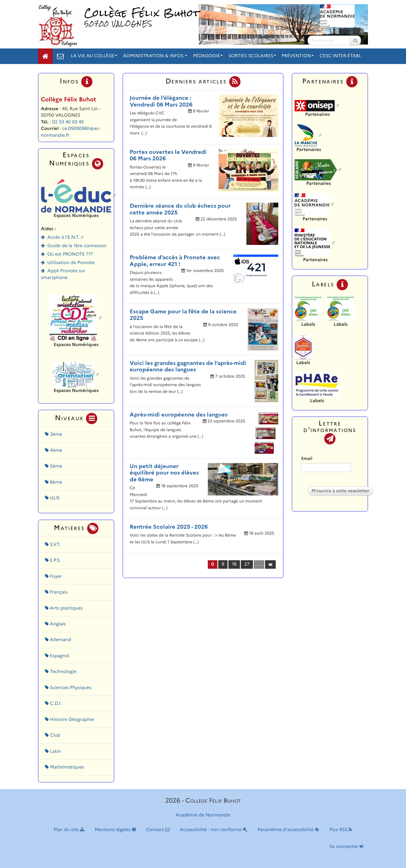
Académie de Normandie (203, 815)
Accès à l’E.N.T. (63, 237)
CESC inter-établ (340, 56)
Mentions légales (115, 830)
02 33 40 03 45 (68, 122)
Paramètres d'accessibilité (289, 830)
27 (247, 564)
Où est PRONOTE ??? (70, 254)
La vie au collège (94, 56)
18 (234, 564)
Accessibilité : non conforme (214, 830)
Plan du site (69, 830)
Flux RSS (341, 830)
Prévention (298, 56)
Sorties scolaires (252, 56)
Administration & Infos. (155, 56)
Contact (158, 830)
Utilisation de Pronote (71, 263)
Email (307, 459)
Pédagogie (208, 56)
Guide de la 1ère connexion (77, 246)
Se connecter (347, 847)
